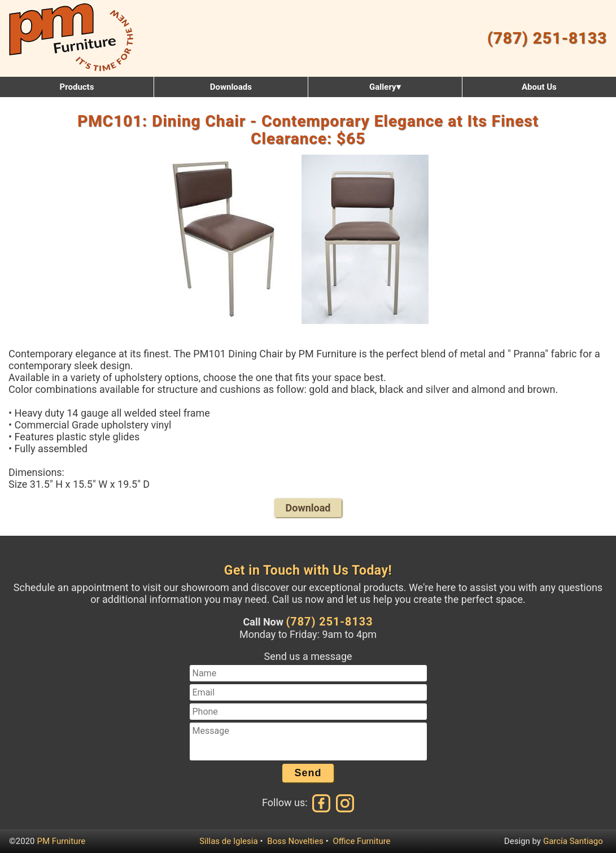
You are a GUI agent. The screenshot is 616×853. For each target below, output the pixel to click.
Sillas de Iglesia (228, 841)
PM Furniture (62, 841)
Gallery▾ (385, 87)
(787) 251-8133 (547, 38)
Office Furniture (361, 841)
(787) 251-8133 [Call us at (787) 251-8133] (329, 622)
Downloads (231, 87)
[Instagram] (344, 802)
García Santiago (573, 841)
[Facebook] (322, 802)
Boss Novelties (295, 841)
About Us (539, 87)
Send (308, 773)
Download (308, 508)
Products (77, 87)
